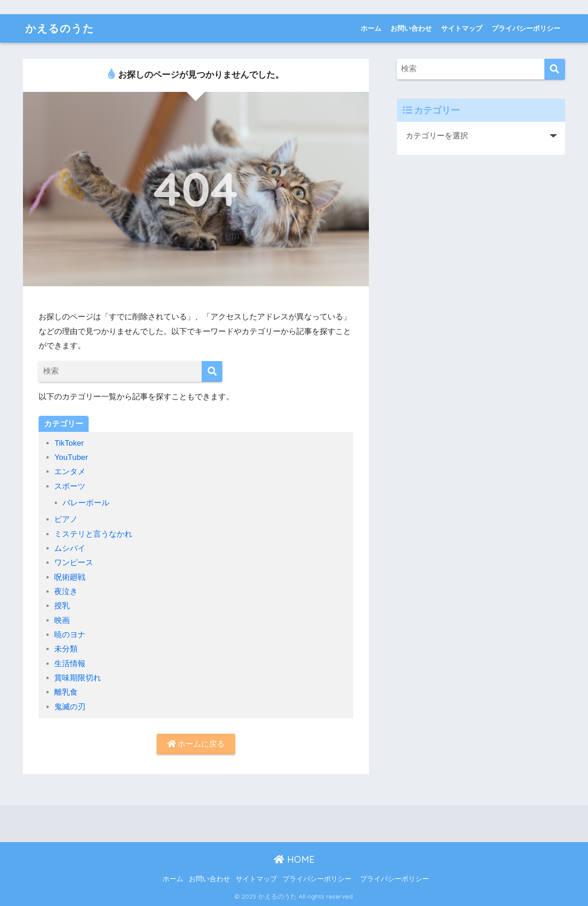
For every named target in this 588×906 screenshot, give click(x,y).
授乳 (62, 606)
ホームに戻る (196, 744)
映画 (62, 620)
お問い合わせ (411, 28)
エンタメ (70, 472)
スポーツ (70, 486)
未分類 (66, 649)
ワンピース (74, 563)
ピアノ (66, 519)
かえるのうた (60, 28)
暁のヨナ (70, 635)
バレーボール (86, 503)
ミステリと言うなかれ (93, 534)
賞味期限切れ (78, 678)
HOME (294, 859)
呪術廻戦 (70, 577)
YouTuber (71, 457)
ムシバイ (70, 548)
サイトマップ (462, 28)
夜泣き (66, 592)
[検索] (212, 371)
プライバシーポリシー (526, 28)
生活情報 (70, 664)
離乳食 (66, 692)
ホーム (371, 28)
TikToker (69, 443)
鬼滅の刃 (70, 707)
